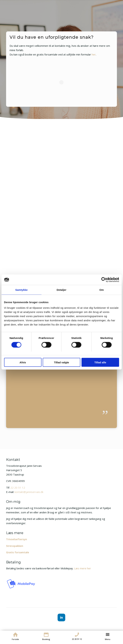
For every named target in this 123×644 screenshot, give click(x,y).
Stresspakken (15, 546)
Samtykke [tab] (21, 290)
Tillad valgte (61, 362)
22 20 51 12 (18, 488)
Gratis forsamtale (18, 552)
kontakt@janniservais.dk (29, 492)
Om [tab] (102, 290)
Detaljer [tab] (62, 290)
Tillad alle (100, 362)
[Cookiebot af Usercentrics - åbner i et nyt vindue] (104, 280)
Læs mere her (83, 568)
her (94, 54)
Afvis (23, 362)
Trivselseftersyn (17, 539)
